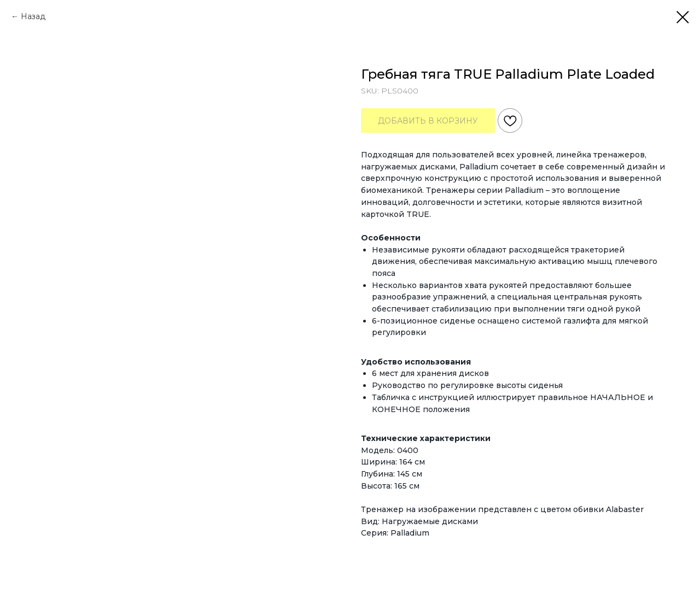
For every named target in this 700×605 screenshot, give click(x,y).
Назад (33, 16)
